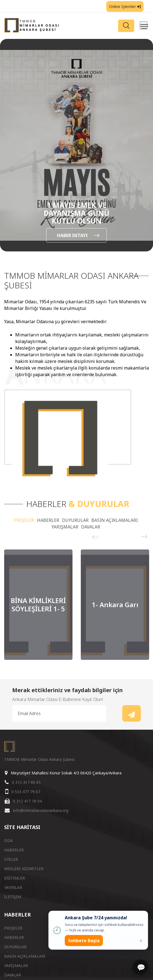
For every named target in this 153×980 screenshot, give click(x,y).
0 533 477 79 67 (26, 792)
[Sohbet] (140, 967)
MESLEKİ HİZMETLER (24, 869)
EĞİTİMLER (15, 878)
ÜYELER (11, 859)
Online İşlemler (125, 6)
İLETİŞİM (13, 897)
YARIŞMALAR (65, 527)
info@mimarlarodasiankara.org (41, 810)
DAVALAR (91, 527)
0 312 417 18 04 (27, 801)
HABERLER (48, 520)
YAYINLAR (13, 887)
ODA (8, 840)
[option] (76, 145)
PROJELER (24, 520)
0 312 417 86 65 (26, 782)
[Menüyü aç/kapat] (144, 25)
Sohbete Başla (84, 941)
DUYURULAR (75, 520)
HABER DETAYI (78, 235)
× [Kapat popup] (141, 941)
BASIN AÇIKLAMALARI (115, 520)
